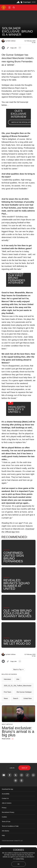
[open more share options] (20, 48)
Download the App (7, 812)
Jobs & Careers (7, 826)
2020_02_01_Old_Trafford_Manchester (18, 708)
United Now (28, 721)
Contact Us (5, 821)
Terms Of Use (6, 844)
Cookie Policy (20, 859)
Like (18, 702)
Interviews (7, 702)
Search (16, 721)
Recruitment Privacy (8, 835)
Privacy (4, 830)
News (6, 721)
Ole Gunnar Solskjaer (24, 715)
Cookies (4, 840)
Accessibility (6, 817)
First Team (7, 715)
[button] (9, 7)
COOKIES (18, 850)
